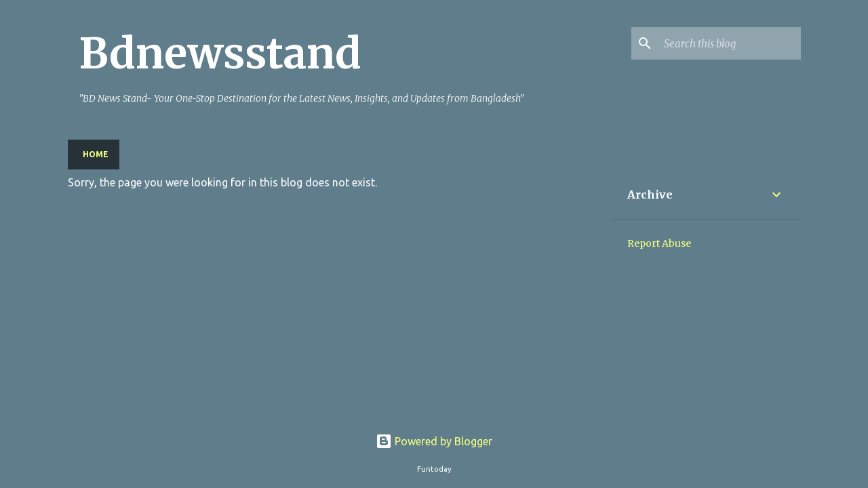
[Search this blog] (730, 43)
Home (96, 154)
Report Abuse (659, 243)
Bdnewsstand (220, 54)
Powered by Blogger (434, 441)
